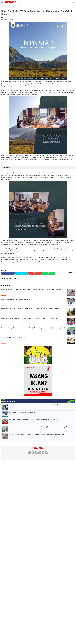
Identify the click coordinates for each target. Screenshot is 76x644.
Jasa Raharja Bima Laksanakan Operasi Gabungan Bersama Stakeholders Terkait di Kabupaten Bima (37, 405)
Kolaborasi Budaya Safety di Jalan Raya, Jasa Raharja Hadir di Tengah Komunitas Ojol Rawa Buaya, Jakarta (33, 328)
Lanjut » (71, 441)
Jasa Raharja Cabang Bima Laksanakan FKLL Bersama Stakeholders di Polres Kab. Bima (34, 420)
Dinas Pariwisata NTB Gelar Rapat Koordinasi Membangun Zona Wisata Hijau (37, 13)
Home (3, 8)
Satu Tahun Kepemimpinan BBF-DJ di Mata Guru (16, 299)
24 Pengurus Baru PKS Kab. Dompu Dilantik (14, 338)
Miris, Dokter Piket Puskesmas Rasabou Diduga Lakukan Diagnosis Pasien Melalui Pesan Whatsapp (31, 290)
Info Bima (43, 458)
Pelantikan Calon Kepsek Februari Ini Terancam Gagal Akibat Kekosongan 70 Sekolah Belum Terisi (31, 309)
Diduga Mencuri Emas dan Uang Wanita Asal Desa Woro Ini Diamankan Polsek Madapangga (29, 318)
